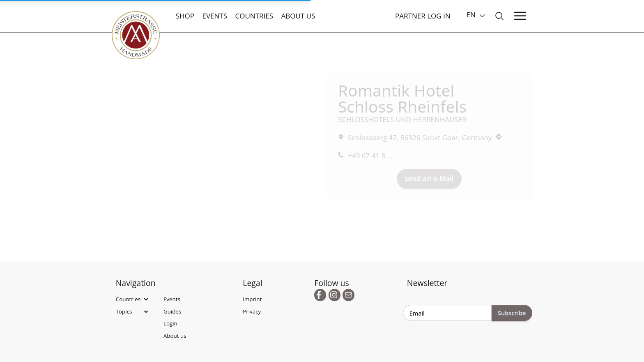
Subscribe (512, 313)
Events (215, 16)
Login (170, 323)
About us (298, 16)
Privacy (252, 311)
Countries (254, 16)
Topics (124, 311)
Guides (172, 311)
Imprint (252, 299)
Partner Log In (423, 16)
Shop (185, 16)
